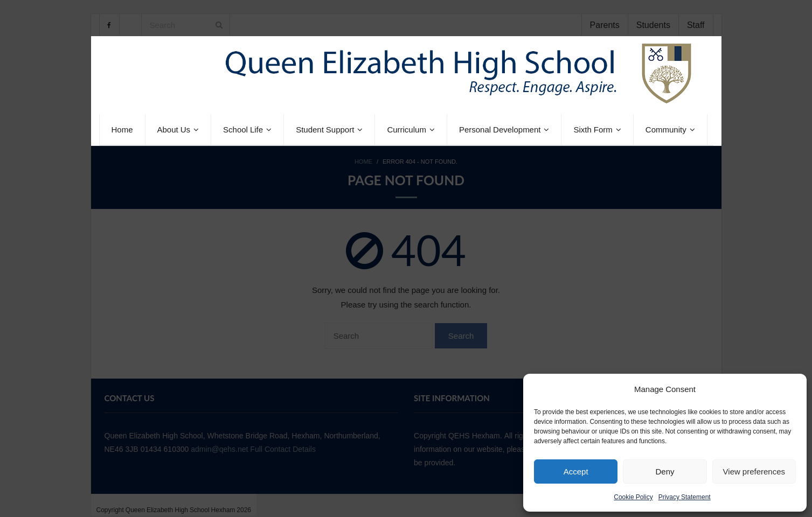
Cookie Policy (633, 497)
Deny (665, 471)
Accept (576, 471)
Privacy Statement (685, 497)
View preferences (754, 471)
